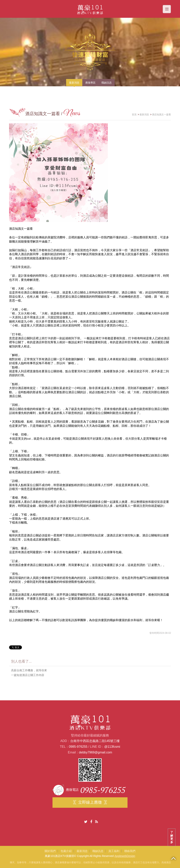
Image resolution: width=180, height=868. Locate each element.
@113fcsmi (112, 747)
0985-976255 (78, 747)
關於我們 (50, 851)
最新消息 (82, 851)
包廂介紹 (66, 851)
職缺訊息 (98, 851)
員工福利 (114, 851)
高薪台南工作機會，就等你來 (29, 670)
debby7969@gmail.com (96, 752)
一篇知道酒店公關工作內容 (28, 675)
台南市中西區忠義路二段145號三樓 (95, 741)
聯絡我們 (130, 851)
